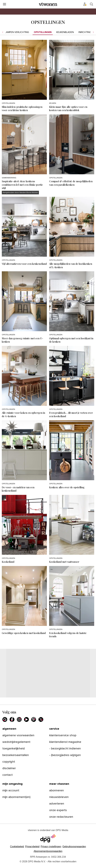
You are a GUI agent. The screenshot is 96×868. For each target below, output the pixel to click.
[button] (51, 847)
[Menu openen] (5, 4)
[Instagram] (19, 719)
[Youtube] (26, 719)
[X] (41, 719)
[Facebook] (12, 719)
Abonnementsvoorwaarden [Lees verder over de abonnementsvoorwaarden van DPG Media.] (48, 851)
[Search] (91, 4)
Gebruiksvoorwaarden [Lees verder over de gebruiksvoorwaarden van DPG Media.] (74, 847)
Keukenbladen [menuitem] (65, 32)
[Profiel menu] (85, 4)
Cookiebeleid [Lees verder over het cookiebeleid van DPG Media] (17, 847)
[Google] (5, 719)
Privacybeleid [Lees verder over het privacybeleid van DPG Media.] (32, 847)
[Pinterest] (34, 719)
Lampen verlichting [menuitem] (17, 32)
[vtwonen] (48, 4)
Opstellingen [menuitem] (43, 32)
